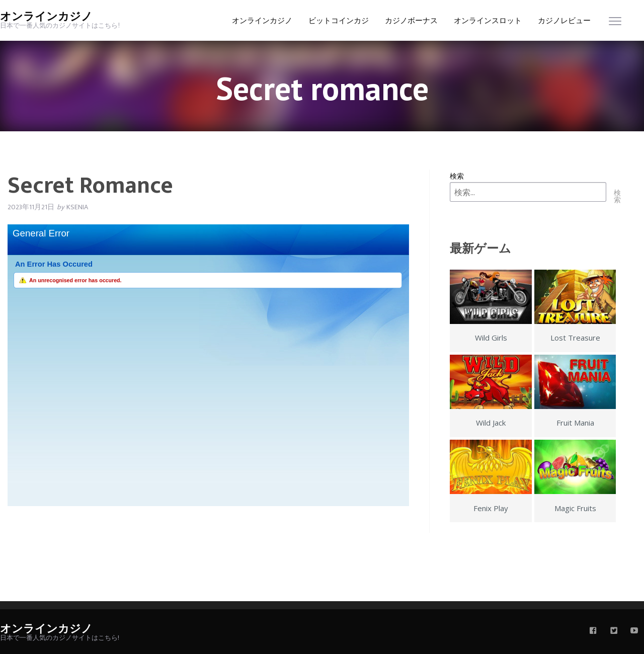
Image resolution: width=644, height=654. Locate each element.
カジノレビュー (564, 21)
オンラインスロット (488, 21)
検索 (457, 176)
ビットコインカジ (339, 21)
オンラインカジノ (46, 17)
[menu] (615, 23)
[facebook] (593, 631)
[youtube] (634, 631)
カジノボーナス (411, 21)
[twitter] (614, 631)
